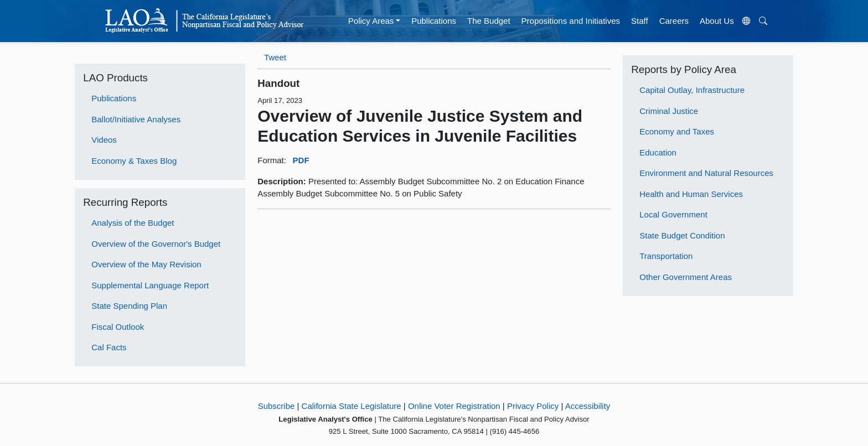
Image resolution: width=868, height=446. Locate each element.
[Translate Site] (746, 21)
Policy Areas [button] (371, 21)
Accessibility (588, 406)
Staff (640, 21)
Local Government (673, 214)
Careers (674, 21)
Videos (104, 140)
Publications (434, 21)
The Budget (489, 21)
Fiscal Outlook (118, 327)
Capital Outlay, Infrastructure (692, 90)
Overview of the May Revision (146, 264)
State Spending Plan (129, 306)
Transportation (666, 256)
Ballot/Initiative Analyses (136, 119)
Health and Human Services (691, 194)
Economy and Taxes (677, 131)
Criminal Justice (669, 111)
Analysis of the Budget (133, 223)
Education (658, 152)
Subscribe (277, 406)
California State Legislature (352, 406)
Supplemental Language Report (150, 285)
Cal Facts (109, 347)
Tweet (275, 57)
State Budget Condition (682, 235)
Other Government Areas (686, 277)
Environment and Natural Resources (706, 173)
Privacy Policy (533, 406)
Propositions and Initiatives (571, 21)
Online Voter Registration (454, 406)
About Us (717, 21)
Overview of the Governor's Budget (156, 244)
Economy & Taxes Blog (134, 161)
